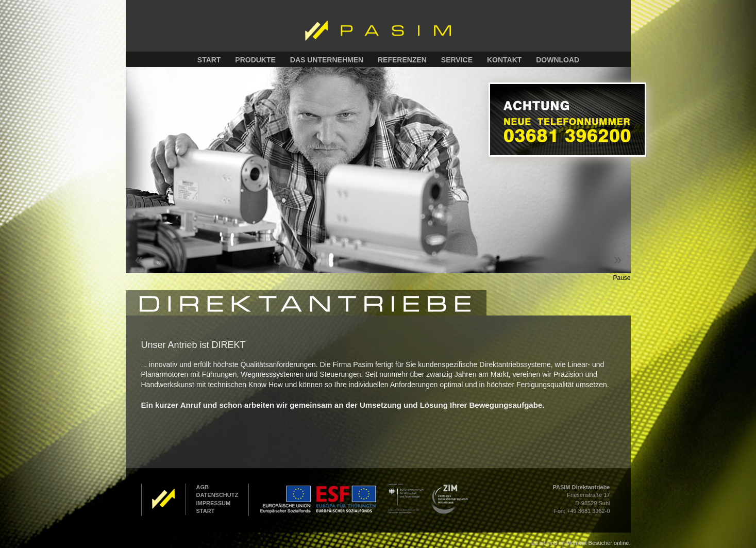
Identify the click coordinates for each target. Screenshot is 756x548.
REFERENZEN (402, 60)
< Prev (139, 260)
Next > (618, 260)
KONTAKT (504, 60)
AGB (203, 487)
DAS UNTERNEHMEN (327, 60)
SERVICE (457, 60)
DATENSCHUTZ (217, 495)
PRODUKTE (255, 60)
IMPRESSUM (214, 503)
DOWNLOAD (558, 60)
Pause (621, 278)
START (209, 60)
